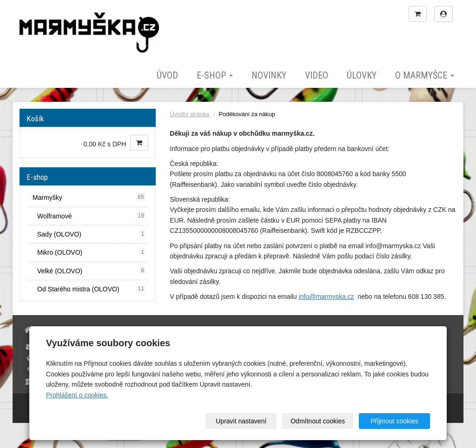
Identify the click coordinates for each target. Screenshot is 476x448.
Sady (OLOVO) (92, 234)
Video (317, 75)
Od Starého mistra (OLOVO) (92, 289)
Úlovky (362, 75)
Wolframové (92, 216)
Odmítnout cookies (318, 421)
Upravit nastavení (241, 421)
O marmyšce (425, 75)
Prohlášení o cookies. (77, 395)
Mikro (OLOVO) (92, 252)
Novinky (269, 75)
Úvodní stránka (189, 114)
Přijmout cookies (394, 421)
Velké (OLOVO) (92, 270)
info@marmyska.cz (326, 296)
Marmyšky (89, 197)
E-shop (215, 75)
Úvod (167, 75)
